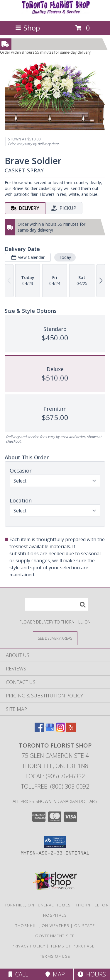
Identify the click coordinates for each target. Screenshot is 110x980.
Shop (28, 28)
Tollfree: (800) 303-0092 (55, 786)
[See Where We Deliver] (55, 638)
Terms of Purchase (73, 946)
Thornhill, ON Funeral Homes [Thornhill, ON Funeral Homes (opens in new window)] (36, 905)
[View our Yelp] (71, 730)
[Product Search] (56, 604)
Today (65, 257)
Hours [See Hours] (92, 974)
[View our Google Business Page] (50, 730)
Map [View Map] (55, 974)
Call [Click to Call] (18, 974)
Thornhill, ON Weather (42, 925)
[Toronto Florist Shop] (55, 12)
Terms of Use (55, 956)
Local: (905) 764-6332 (55, 776)
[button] (55, 842)
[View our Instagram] (60, 730)
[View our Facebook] (39, 730)
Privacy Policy (29, 946)
